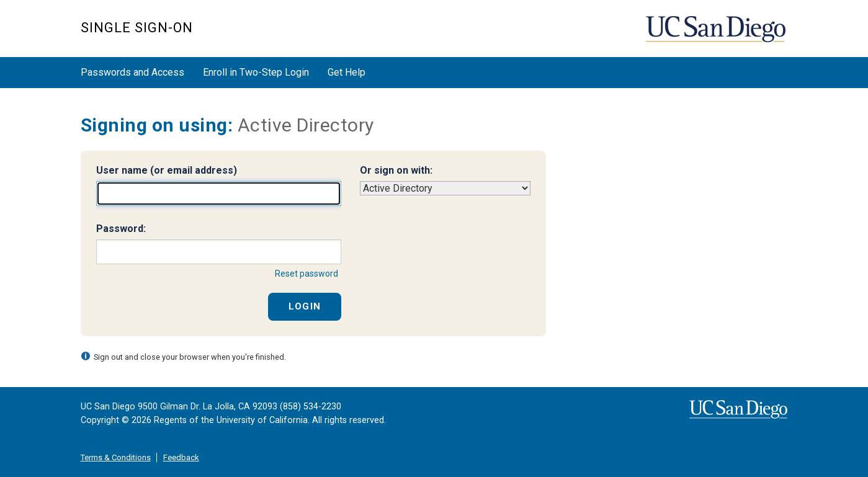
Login (305, 306)
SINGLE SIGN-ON (137, 28)
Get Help (347, 72)
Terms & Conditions (116, 457)
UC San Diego (717, 35)
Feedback (181, 457)
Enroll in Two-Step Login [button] (256, 72)
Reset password (306, 274)
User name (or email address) (167, 170)
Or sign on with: (396, 170)
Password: (121, 229)
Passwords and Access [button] (132, 72)
